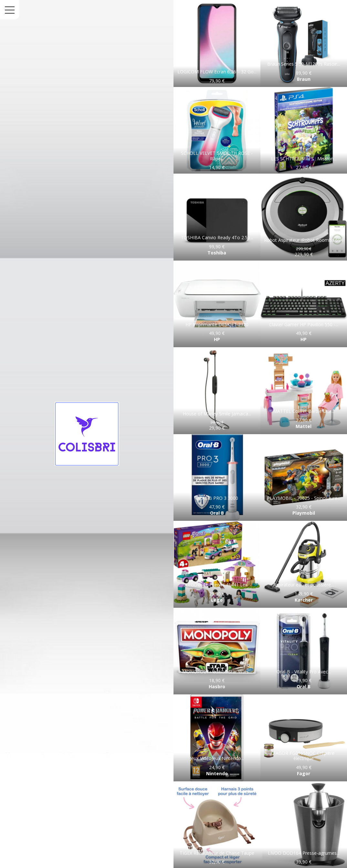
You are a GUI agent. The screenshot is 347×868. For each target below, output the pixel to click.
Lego (217, 600)
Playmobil (304, 513)
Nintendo (217, 773)
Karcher (304, 600)
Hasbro (217, 686)
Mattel (304, 426)
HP (217, 339)
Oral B (217, 513)
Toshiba (217, 253)
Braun (304, 79)
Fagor (304, 773)
